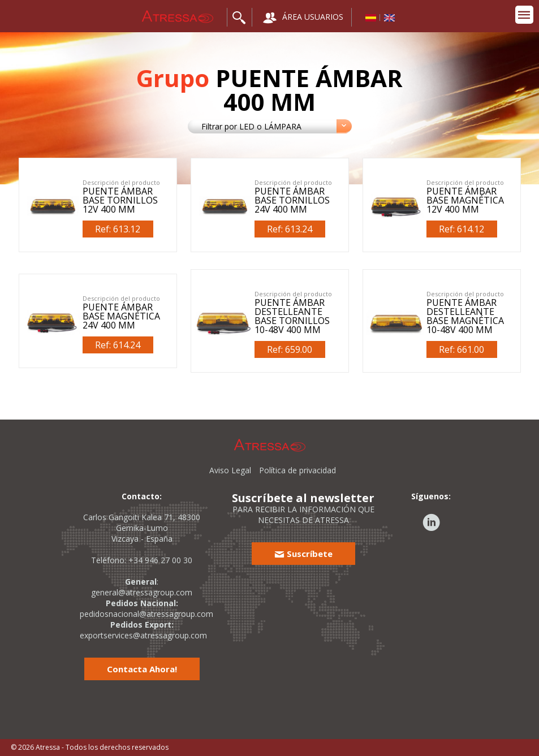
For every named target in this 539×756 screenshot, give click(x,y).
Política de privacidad (297, 470)
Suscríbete (303, 554)
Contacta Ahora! (142, 669)
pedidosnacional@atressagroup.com (146, 614)
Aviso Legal (230, 470)
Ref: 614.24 (118, 345)
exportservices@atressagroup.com (143, 635)
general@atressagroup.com (142, 592)
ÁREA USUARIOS (303, 18)
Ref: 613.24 (290, 229)
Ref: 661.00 (462, 349)
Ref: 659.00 (290, 349)
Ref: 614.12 (462, 229)
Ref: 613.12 (118, 229)
